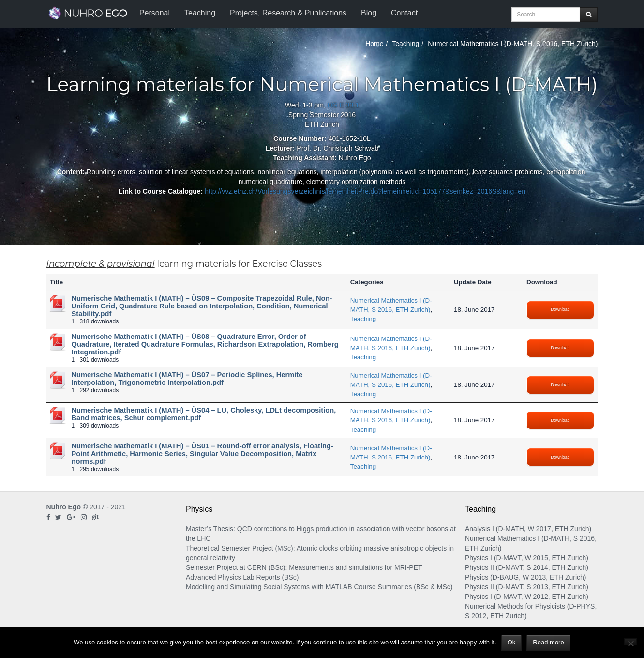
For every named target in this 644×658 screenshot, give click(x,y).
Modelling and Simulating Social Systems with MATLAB (269, 587)
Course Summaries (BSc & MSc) (404, 587)
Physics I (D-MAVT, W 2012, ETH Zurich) (527, 597)
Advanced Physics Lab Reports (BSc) (242, 577)
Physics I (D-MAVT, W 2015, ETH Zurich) (527, 558)
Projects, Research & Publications (288, 13)
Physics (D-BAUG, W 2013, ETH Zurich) (526, 577)
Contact (404, 13)
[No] (630, 642)
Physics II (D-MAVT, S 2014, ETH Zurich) (527, 567)
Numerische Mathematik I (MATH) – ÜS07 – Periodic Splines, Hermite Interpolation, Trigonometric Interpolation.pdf (187, 379)
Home (374, 44)
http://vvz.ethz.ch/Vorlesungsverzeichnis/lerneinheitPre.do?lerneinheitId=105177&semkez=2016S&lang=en (365, 191)
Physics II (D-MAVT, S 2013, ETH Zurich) (527, 587)
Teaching (200, 13)
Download (561, 309)
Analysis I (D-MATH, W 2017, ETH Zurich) (528, 529)
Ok (512, 642)
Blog (369, 13)
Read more (548, 642)
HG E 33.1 (343, 105)
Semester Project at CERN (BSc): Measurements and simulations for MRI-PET (304, 567)
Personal (155, 13)
